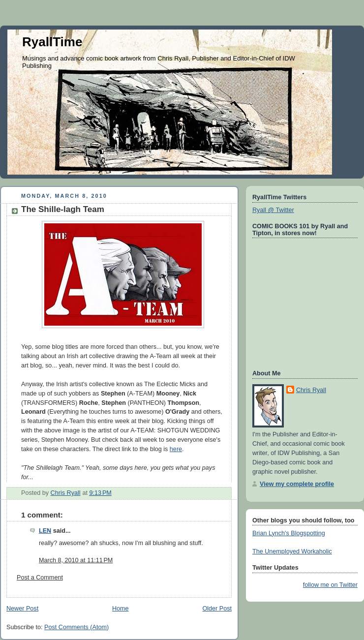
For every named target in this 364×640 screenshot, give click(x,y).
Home (121, 609)
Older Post (217, 609)
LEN (45, 531)
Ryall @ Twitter (273, 210)
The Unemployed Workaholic (292, 551)
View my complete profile (297, 484)
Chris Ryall (311, 390)
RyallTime (52, 42)
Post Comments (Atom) (76, 627)
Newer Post (22, 609)
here (176, 449)
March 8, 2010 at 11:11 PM (76, 560)
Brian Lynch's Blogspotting (289, 533)
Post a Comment (40, 578)
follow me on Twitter (330, 585)
